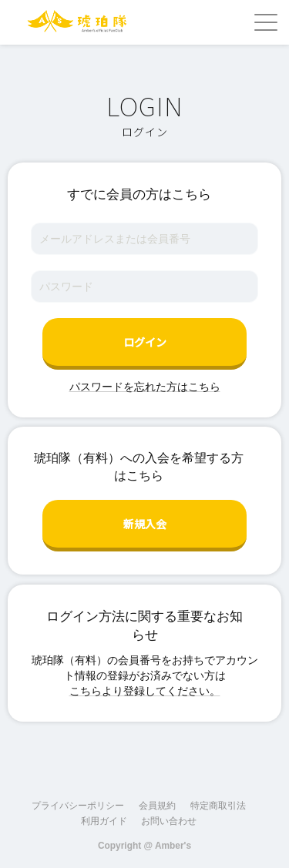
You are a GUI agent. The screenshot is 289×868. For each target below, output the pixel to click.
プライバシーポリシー (78, 806)
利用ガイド (104, 821)
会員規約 (157, 806)
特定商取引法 (218, 806)
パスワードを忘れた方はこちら (145, 387)
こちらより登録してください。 (145, 691)
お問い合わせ (169, 821)
